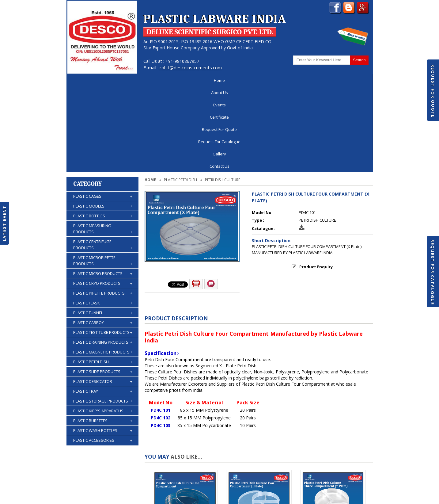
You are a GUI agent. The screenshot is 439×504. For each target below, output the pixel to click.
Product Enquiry (316, 181)
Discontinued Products (290, 481)
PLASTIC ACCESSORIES (103, 355)
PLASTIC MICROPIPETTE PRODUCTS (103, 175)
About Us (114, 80)
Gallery (318, 80)
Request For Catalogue (433, 272)
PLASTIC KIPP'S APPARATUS (103, 325)
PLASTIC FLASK (103, 217)
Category (88, 98)
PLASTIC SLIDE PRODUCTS (103, 286)
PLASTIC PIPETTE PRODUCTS (103, 208)
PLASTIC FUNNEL (103, 227)
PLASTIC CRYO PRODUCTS (103, 198)
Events (145, 80)
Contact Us (350, 80)
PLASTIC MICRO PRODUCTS (103, 188)
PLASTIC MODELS (103, 120)
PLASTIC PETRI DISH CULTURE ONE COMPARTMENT (185, 444)
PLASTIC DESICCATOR (103, 296)
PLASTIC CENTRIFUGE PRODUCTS (103, 159)
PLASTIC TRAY (103, 306)
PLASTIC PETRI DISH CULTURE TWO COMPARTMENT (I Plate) (259, 444)
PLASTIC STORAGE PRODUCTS (103, 315)
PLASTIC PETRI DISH (103, 276)
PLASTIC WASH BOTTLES (103, 345)
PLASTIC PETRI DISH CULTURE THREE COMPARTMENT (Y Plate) (333, 447)
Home (84, 80)
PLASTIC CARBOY (103, 237)
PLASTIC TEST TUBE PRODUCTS (103, 247)
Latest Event (4, 223)
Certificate (176, 80)
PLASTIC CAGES (103, 111)
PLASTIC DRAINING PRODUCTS (103, 257)
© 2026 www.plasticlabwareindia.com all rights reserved (123, 496)
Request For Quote (433, 91)
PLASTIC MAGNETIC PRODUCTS (103, 266)
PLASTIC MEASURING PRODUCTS (103, 143)
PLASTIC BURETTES (103, 335)
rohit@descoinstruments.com (191, 67)
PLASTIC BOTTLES (103, 130)
